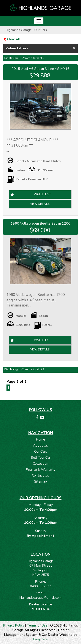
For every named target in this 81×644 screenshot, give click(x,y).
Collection (40, 464)
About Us (40, 445)
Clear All (13, 39)
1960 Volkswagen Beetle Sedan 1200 (40, 224)
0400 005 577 (41, 586)
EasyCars (40, 639)
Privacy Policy (14, 625)
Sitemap (40, 481)
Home (40, 439)
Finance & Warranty (40, 470)
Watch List (43, 194)
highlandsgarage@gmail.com (40, 598)
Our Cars (41, 30)
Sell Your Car (41, 458)
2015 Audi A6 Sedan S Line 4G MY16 (40, 69)
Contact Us (40, 475)
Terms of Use (38, 625)
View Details (40, 204)
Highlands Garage (19, 30)
